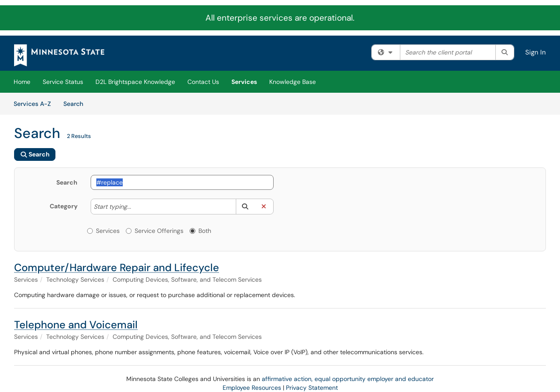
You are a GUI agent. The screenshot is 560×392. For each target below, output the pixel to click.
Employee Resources (252, 388)
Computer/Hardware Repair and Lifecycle (117, 267)
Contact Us (203, 82)
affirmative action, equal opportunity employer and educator (348, 379)
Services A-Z (32, 104)
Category (64, 206)
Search (76, 103)
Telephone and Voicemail (76, 325)
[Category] (135, 207)
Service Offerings (155, 231)
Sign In (536, 52)
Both (200, 231)
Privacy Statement (312, 388)
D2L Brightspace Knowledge (135, 82)
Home (22, 82)
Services (244, 82)
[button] (245, 207)
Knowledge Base (293, 82)
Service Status (63, 82)
